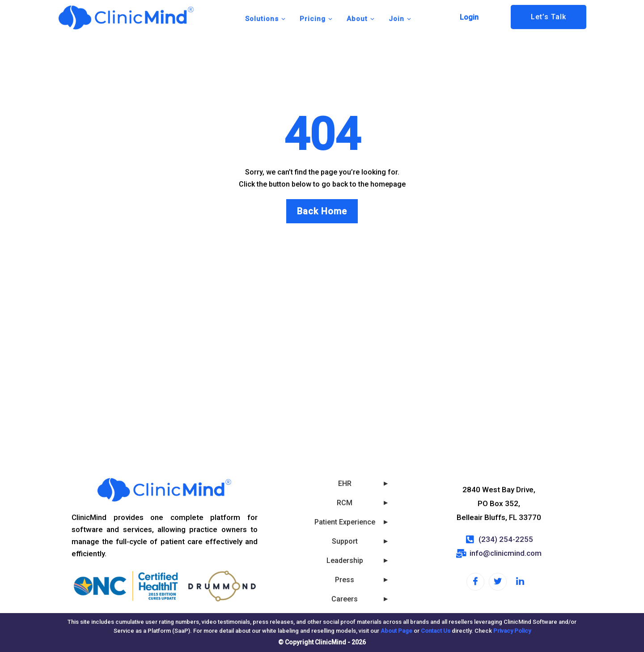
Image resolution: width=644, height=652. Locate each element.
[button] (471, 17)
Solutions (266, 19)
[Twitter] (498, 582)
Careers (345, 599)
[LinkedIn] (520, 582)
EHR (345, 484)
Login (469, 17)
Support (345, 541)
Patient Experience (345, 522)
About (361, 19)
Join (400, 19)
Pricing (316, 19)
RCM (345, 503)
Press (345, 580)
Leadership (345, 560)
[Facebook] (475, 582)
